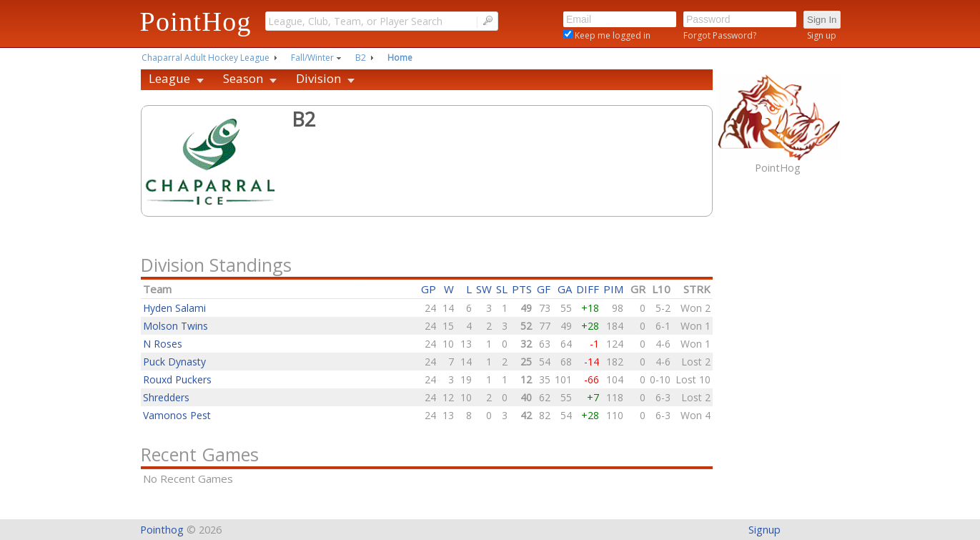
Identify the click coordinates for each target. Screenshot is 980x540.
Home (400, 58)
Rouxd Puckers (177, 379)
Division (318, 78)
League (169, 78)
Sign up (822, 35)
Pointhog (162, 530)
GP (429, 289)
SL (502, 289)
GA (565, 289)
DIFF (588, 289)
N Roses (163, 344)
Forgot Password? (720, 35)
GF (544, 289)
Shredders (166, 397)
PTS (522, 289)
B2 (361, 58)
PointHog (196, 21)
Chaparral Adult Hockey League (206, 58)
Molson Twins (175, 326)
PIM (613, 289)
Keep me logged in (612, 35)
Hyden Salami (174, 308)
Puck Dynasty (174, 362)
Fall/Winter (312, 58)
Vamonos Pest (177, 415)
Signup (764, 530)
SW (484, 289)
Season (243, 78)
